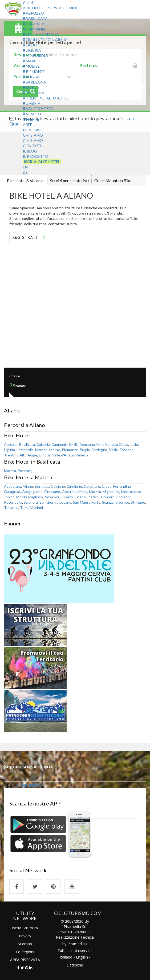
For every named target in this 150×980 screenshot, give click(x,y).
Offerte (31, 119)
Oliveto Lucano (73, 497)
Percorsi (32, 130)
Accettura (13, 486)
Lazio (30, 45)
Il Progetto (36, 156)
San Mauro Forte (87, 502)
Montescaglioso (30, 497)
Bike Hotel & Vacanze (26, 181)
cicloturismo (29, 785)
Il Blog (30, 151)
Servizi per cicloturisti (69, 181)
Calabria (34, 24)
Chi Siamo (33, 135)
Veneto (32, 114)
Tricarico (11, 508)
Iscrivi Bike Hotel (42, 162)
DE (25, 172)
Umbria (32, 103)
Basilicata (35, 18)
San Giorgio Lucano (55, 502)
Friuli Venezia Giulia (45, 40)
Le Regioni (25, 952)
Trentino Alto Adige (46, 98)
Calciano (58, 486)
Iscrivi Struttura (25, 928)
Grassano (52, 492)
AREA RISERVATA (25, 960)
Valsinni (37, 508)
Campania (34, 29)
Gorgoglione (32, 492)
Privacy (25, 936)
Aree (28, 125)
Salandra (31, 502)
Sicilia (31, 87)
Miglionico (111, 492)
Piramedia (76, 944)
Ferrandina (122, 486)
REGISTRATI (25, 237)
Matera (10, 471)
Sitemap (25, 944)
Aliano (28, 486)
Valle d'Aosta (38, 109)
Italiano (66, 957)
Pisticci (93, 497)
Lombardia (35, 56)
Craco (107, 486)
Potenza (25, 471)
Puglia (31, 77)
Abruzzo (33, 13)
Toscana (34, 93)
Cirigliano (74, 486)
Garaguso (12, 492)
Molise (31, 66)
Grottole (69, 492)
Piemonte (34, 71)
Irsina (83, 492)
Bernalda (42, 486)
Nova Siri (52, 497)
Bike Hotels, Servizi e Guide (50, 8)
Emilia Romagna (41, 34)
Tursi (24, 508)
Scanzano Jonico (116, 502)
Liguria (32, 50)
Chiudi (28, 3)
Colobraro (92, 486)
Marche (32, 61)
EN (25, 167)
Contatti (33, 146)
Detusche (75, 965)
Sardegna (35, 82)
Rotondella (13, 502)
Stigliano (138, 502)
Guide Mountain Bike (113, 181)
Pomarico (124, 497)
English (82, 957)
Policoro (108, 497)
